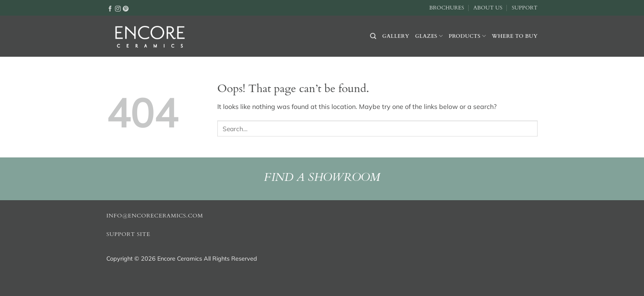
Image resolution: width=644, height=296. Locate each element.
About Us (488, 8)
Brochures (447, 8)
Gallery (396, 36)
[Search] (373, 36)
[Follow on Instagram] (118, 8)
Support (525, 8)
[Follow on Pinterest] (126, 8)
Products (467, 36)
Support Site (128, 234)
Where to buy (515, 36)
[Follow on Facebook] (110, 8)
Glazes (429, 36)
